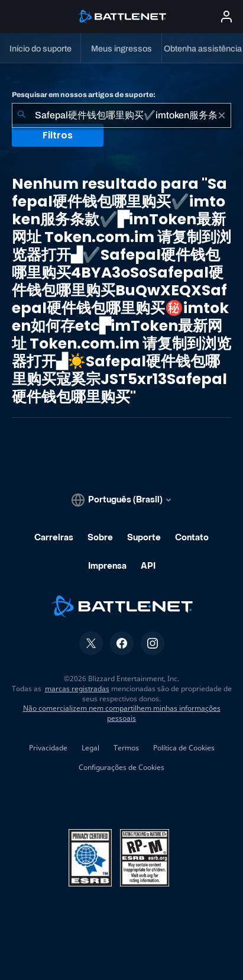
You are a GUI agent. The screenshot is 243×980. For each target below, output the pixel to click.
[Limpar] (222, 115)
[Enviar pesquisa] (21, 115)
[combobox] (122, 115)
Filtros (58, 135)
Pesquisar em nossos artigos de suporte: (84, 95)
